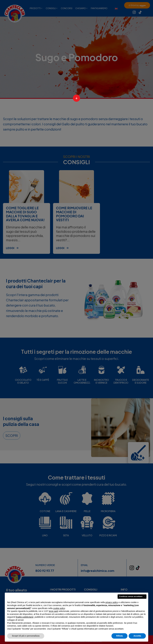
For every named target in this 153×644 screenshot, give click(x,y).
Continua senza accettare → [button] (132, 596)
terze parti (53, 611)
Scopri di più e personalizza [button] (26, 636)
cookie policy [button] (59, 608)
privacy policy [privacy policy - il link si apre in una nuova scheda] (112, 602)
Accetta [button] (137, 636)
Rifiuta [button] (120, 636)
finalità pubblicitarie (25, 617)
